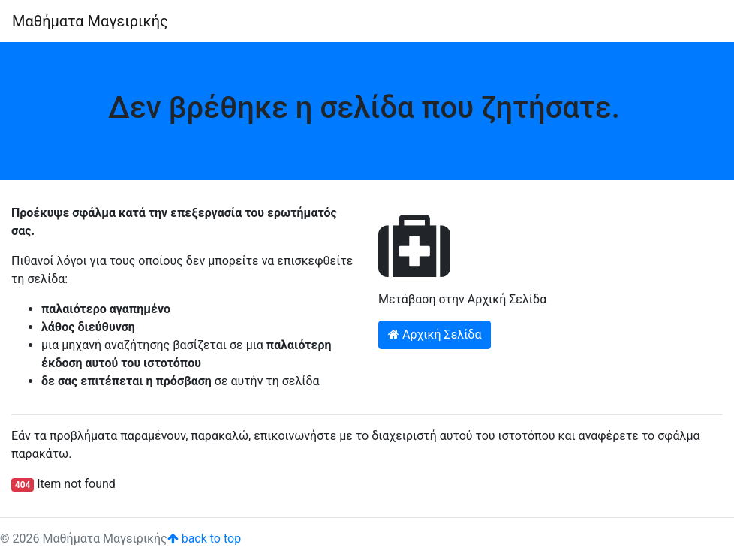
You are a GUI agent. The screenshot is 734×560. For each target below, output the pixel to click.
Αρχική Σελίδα (435, 334)
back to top (204, 539)
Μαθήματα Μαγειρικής (90, 21)
